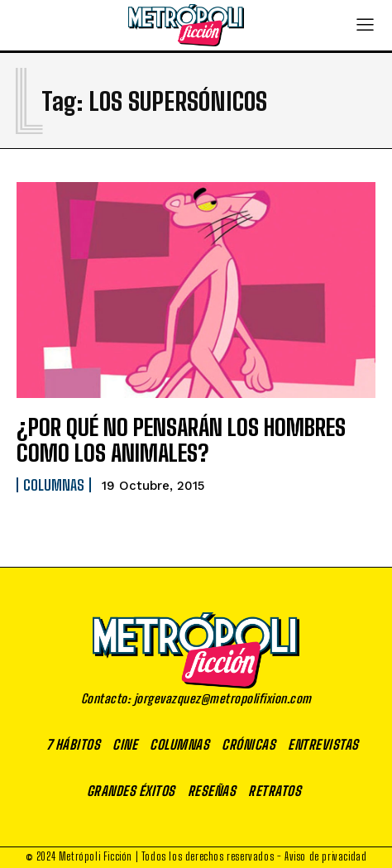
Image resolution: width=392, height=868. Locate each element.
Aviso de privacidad (325, 856)
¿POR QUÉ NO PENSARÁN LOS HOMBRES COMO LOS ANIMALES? (181, 440)
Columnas (54, 485)
